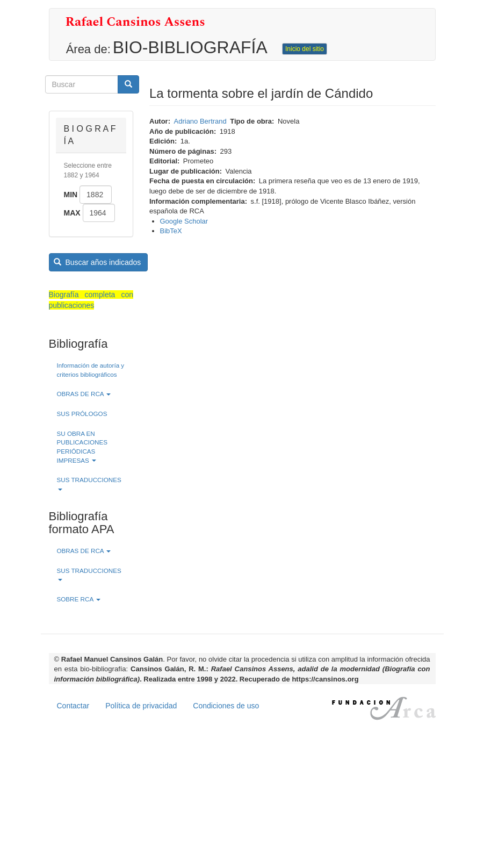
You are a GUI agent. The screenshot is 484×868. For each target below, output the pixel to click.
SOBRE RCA (79, 599)
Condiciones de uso (226, 706)
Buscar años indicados (97, 262)
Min (71, 195)
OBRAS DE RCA (84, 394)
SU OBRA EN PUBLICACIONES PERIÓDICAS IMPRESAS (82, 447)
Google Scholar (184, 221)
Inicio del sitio (305, 49)
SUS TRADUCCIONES (89, 483)
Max (72, 213)
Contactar (73, 706)
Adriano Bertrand (200, 121)
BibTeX (171, 231)
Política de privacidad (141, 706)
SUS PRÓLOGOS (82, 414)
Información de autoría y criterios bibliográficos (91, 370)
